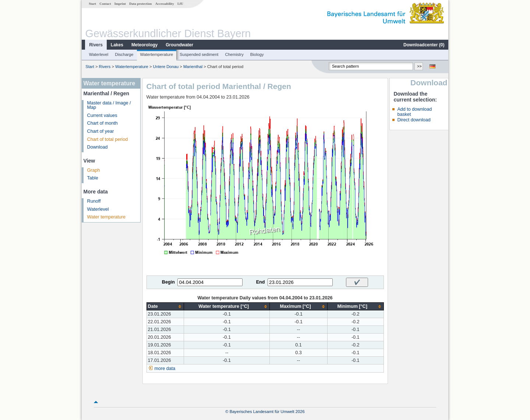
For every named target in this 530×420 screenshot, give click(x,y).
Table (93, 178)
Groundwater (179, 45)
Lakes (117, 45)
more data (165, 369)
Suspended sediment (199, 54)
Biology (257, 54)
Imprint (120, 4)
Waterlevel (99, 54)
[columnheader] (165, 307)
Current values (102, 115)
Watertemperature (157, 54)
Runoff (94, 201)
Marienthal (193, 67)
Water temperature (107, 217)
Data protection (140, 4)
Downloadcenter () (424, 45)
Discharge (124, 54)
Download (98, 147)
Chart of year (101, 131)
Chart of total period (108, 139)
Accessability (165, 4)
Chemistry (234, 54)
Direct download (414, 120)
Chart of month (103, 123)
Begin (168, 282)
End (261, 282)
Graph (94, 170)
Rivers (96, 45)
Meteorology (144, 45)
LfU (180, 4)
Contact (105, 4)
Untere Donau (166, 67)
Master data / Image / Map (109, 105)
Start (92, 4)
